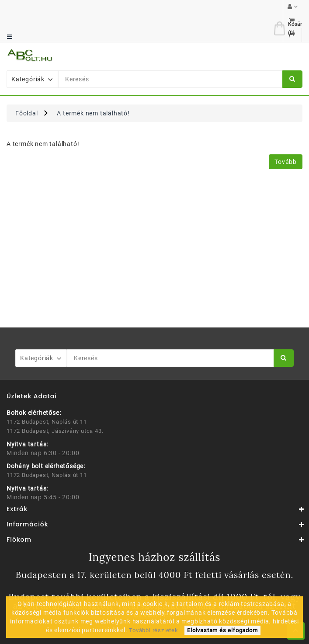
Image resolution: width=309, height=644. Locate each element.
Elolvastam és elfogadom (222, 630)
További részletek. (154, 630)
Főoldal (27, 85)
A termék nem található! (93, 85)
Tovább (286, 134)
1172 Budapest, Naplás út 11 (47, 394)
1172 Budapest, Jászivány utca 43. (55, 403)
